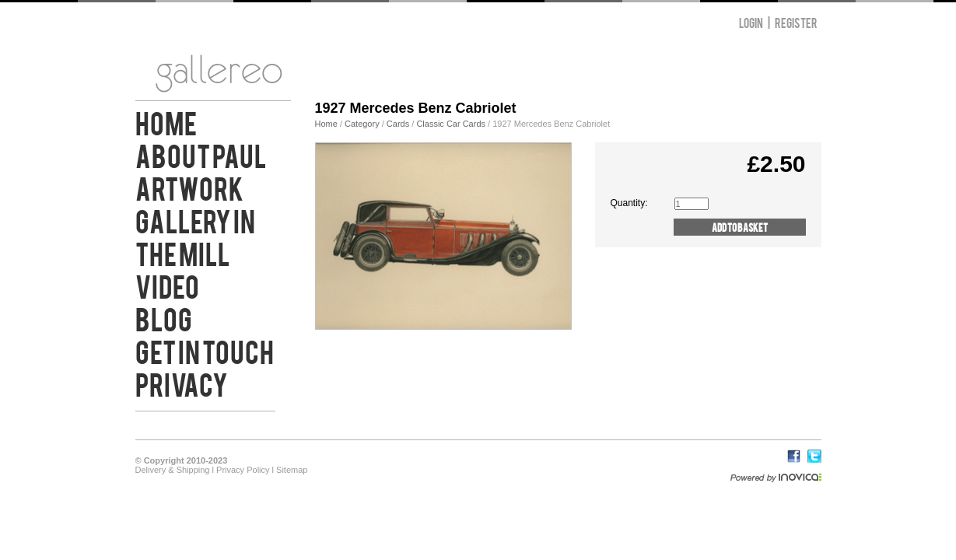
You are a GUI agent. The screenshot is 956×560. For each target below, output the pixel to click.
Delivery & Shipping (173, 470)
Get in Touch (205, 350)
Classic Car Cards (451, 124)
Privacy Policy (243, 470)
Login (751, 22)
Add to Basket (740, 227)
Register (796, 22)
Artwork (189, 187)
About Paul (201, 154)
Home (166, 121)
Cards (398, 124)
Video (167, 285)
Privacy (182, 383)
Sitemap (292, 470)
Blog (164, 317)
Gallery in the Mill (195, 236)
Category (363, 124)
